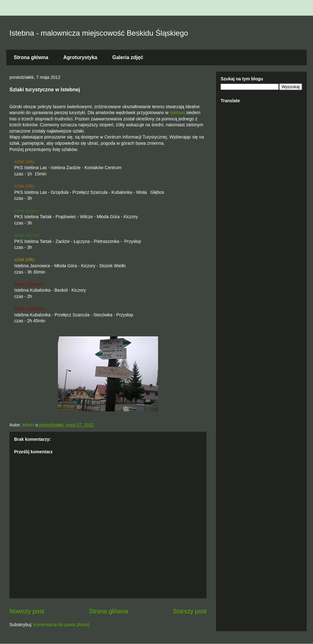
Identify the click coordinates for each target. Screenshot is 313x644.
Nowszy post (27, 611)
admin (29, 425)
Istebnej (177, 113)
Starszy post (190, 611)
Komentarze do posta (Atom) (62, 625)
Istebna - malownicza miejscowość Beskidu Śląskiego (99, 33)
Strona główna (31, 57)
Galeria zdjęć (128, 57)
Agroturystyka (80, 57)
